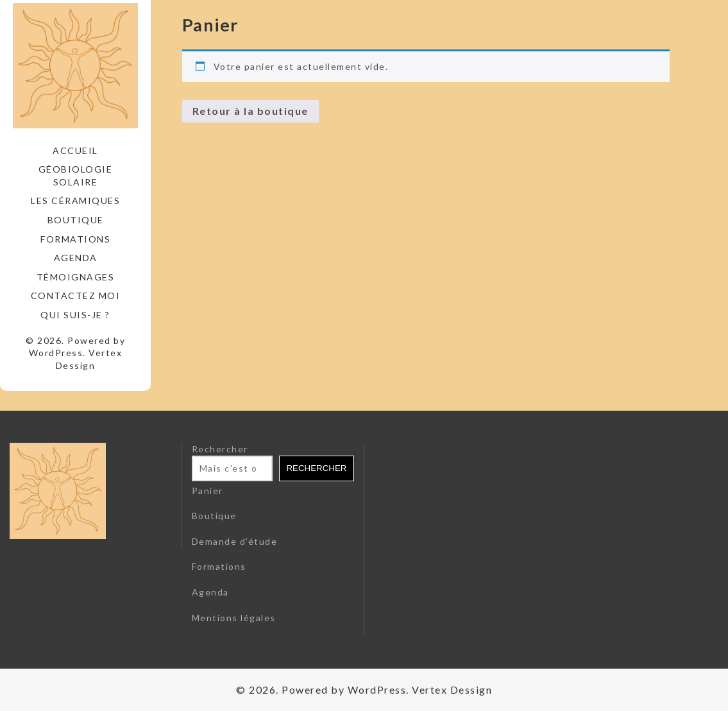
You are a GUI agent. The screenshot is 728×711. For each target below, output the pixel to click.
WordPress (56, 353)
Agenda (76, 258)
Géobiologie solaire (76, 176)
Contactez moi (76, 296)
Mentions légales (234, 618)
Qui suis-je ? (75, 315)
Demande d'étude (235, 541)
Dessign (76, 365)
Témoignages (76, 277)
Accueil (75, 150)
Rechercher (220, 449)
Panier (207, 491)
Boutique (76, 220)
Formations (75, 239)
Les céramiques (75, 201)
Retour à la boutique (250, 111)
